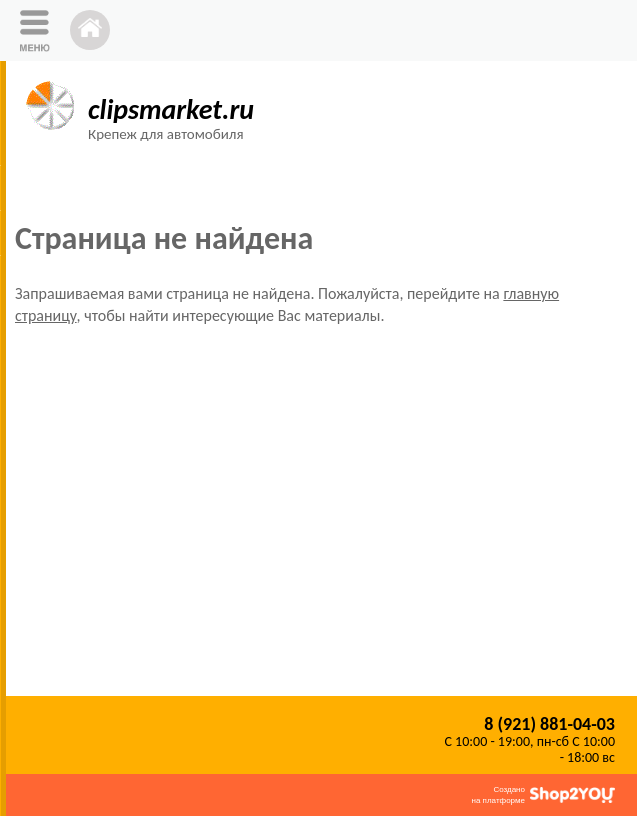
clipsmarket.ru (171, 109)
